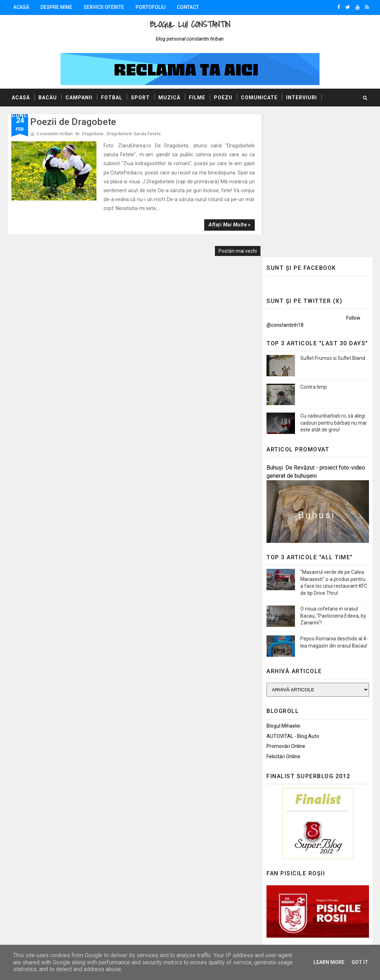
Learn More (329, 962)
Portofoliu (151, 7)
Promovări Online (286, 603)
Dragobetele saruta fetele (134, 134)
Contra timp (314, 243)
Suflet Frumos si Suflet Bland (333, 215)
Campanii (79, 98)
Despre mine (56, 7)
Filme (197, 98)
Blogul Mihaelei (283, 582)
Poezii (223, 98)
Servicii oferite (104, 7)
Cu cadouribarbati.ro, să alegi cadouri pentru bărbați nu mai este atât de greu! (333, 279)
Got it (360, 962)
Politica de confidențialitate (297, 875)
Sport (140, 98)
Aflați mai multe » (225, 225)
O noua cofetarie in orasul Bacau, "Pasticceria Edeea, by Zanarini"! (333, 472)
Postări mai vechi (233, 251)
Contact (188, 7)
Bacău (48, 98)
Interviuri (302, 98)
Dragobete (93, 134)
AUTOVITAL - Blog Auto (293, 592)
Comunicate (259, 98)
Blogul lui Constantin (190, 24)
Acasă (21, 7)
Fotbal (112, 98)
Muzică (169, 98)
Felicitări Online (283, 613)
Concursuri (30, 115)
